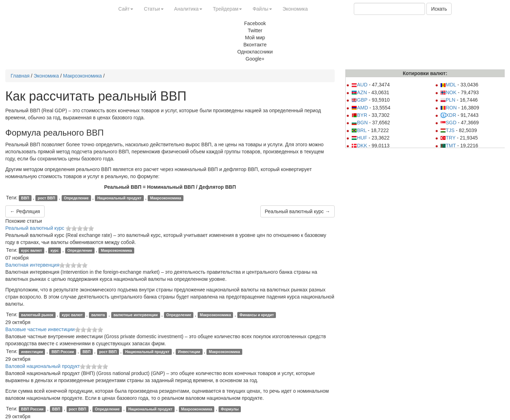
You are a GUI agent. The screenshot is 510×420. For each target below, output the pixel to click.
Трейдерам (227, 9)
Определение (76, 198)
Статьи (154, 9)
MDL (448, 85)
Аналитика (188, 9)
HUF (359, 138)
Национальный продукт (120, 198)
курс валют (32, 250)
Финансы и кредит (257, 315)
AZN (359, 92)
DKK (359, 146)
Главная (20, 76)
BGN (359, 123)
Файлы (262, 9)
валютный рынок (37, 315)
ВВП (25, 198)
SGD (448, 123)
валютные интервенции (135, 315)
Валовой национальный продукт (42, 366)
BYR (359, 115)
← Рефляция (25, 211)
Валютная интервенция (32, 265)
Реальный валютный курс (35, 228)
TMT (448, 146)
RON (449, 108)
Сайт (126, 9)
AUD (359, 85)
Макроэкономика (83, 76)
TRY (448, 138)
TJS (447, 130)
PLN (448, 100)
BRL (359, 130)
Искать (439, 9)
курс (55, 250)
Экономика (295, 9)
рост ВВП (47, 198)
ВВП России (63, 352)
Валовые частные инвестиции (40, 329)
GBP (359, 100)
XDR (448, 115)
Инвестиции (189, 352)
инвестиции (32, 352)
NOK (448, 92)
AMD (360, 108)
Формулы (230, 409)
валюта (98, 315)
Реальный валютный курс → (297, 211)
